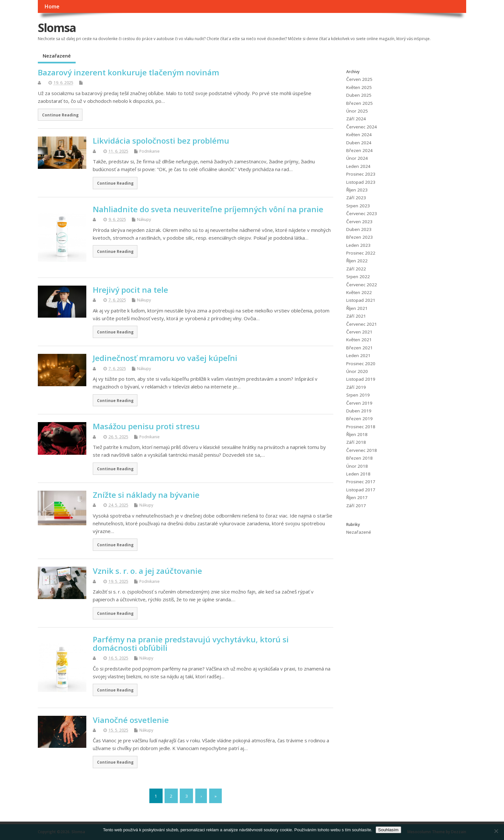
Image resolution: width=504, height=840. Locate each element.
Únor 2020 (357, 371)
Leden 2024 (358, 166)
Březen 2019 (359, 419)
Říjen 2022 (357, 261)
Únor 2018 (357, 466)
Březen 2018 (359, 458)
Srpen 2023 (358, 206)
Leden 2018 (358, 474)
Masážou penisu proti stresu (146, 426)
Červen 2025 (359, 79)
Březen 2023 (359, 237)
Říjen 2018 (357, 434)
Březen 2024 (359, 150)
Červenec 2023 (362, 213)
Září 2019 (356, 387)
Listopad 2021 (361, 300)
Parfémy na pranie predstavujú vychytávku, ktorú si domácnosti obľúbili (191, 644)
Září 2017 (356, 506)
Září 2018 (356, 442)
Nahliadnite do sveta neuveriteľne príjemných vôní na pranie (208, 209)
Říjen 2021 (357, 308)
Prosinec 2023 (361, 174)
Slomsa (57, 28)
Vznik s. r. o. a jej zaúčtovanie (147, 571)
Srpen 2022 (358, 277)
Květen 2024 (359, 135)
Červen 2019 (359, 403)
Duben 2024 (359, 143)
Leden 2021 (358, 355)
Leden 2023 (358, 245)
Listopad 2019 (361, 379)
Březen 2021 (359, 348)
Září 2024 (356, 119)
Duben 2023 (359, 229)
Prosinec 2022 (361, 253)
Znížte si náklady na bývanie (146, 495)
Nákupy (144, 219)
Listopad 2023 (361, 182)
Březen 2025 (359, 103)
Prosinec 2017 (361, 482)
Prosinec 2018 (361, 427)
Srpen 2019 (358, 395)
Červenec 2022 (362, 285)
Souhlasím (388, 830)
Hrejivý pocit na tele (130, 290)
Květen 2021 (359, 340)
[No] (496, 831)
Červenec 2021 (362, 324)
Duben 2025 (359, 95)
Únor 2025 (357, 111)
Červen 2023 (359, 222)
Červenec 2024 (362, 127)
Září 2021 (356, 316)
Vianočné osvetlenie (131, 720)
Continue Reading (60, 115)
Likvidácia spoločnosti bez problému (161, 141)
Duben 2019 (359, 411)
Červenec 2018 (362, 450)
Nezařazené (57, 56)
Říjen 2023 (357, 190)
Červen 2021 (359, 332)
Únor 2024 (357, 158)
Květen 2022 (359, 292)
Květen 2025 (359, 87)
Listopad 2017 (361, 490)
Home (52, 6)
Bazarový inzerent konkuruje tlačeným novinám (129, 72)
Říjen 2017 (357, 497)
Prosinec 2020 (361, 364)
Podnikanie (150, 151)
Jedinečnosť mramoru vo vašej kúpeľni (165, 358)
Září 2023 (356, 198)
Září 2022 (356, 269)
